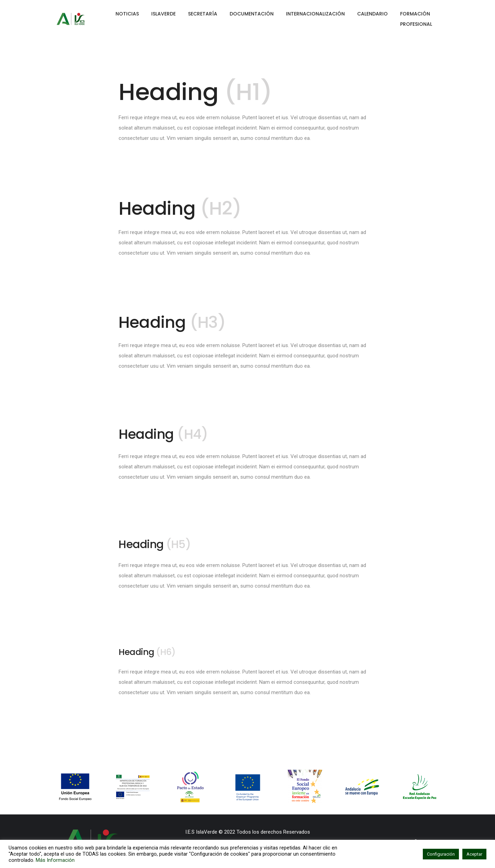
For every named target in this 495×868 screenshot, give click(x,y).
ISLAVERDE (163, 14)
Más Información (55, 860)
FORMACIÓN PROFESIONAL (416, 19)
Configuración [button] (441, 854)
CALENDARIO (372, 14)
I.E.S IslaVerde (201, 832)
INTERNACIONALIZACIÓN (315, 14)
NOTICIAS (127, 14)
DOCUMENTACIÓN (252, 14)
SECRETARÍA (203, 14)
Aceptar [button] (474, 854)
